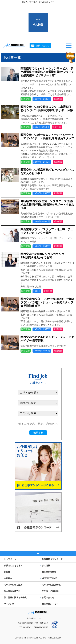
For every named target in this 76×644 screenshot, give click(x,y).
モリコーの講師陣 (49, 591)
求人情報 (45, 566)
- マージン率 (8, 604)
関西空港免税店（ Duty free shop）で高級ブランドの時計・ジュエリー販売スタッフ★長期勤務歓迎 (47, 302)
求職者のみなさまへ (13, 566)
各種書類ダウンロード (52, 559)
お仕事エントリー (49, 604)
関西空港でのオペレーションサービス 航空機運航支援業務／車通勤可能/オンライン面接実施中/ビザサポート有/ (47, 72)
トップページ (9, 559)
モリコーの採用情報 (51, 585)
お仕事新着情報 (48, 572)
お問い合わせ (47, 598)
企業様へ (7, 572)
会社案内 (7, 578)
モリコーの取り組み (13, 585)
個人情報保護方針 (12, 591)
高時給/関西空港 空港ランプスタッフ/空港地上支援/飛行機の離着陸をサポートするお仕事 (47, 205)
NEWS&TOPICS (49, 578)
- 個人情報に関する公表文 (15, 598)
